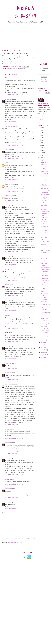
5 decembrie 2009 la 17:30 (15, 280)
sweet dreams (44, 237)
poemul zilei (44, 302)
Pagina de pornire (18, 539)
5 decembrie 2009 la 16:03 (15, 201)
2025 (41, 130)
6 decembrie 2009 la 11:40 (15, 475)
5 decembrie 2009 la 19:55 (15, 311)
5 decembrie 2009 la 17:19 (15, 265)
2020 (41, 143)
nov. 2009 (44, 340)
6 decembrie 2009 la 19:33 (15, 497)
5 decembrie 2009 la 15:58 (15, 159)
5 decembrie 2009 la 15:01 (15, 122)
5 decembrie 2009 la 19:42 (15, 296)
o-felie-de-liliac (9, 163)
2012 (41, 153)
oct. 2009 (43, 342)
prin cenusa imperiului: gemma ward (44, 246)
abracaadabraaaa (45, 230)
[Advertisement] (26, 37)
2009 (41, 160)
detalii (42, 291)
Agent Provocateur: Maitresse (44, 217)
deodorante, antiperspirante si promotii (45, 211)
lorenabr (7, 269)
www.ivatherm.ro (45, 195)
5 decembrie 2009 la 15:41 (15, 145)
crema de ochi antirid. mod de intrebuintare (45, 331)
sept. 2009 (44, 345)
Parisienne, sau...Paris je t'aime (44, 287)
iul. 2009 (43, 350)
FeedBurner (44, 82)
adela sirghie (8, 99)
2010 (41, 157)
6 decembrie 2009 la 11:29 (15, 453)
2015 (41, 145)
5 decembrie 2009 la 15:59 (15, 191)
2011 (41, 155)
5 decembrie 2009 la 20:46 (15, 380)
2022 (41, 138)
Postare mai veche (31, 539)
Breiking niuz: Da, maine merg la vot (45, 314)
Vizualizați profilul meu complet (42, 118)
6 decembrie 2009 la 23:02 (15, 509)
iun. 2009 (43, 352)
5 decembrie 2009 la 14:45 (15, 95)
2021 (41, 140)
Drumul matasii (45, 278)
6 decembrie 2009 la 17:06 (15, 484)
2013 (41, 150)
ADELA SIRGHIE (26, 12)
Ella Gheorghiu (9, 384)
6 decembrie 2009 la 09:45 (15, 425)
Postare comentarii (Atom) (16, 542)
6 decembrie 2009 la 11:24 (15, 438)
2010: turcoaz (44, 258)
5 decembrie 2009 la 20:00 (15, 328)
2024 (41, 133)
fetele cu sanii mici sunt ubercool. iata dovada (45, 269)
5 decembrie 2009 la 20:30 (15, 359)
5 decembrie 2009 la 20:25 (15, 342)
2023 (41, 135)
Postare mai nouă (6, 539)
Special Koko (9, 126)
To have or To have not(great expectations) (45, 190)
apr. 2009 (43, 357)
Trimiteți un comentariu (8, 513)
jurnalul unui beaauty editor (16, 69)
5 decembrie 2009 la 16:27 (15, 252)
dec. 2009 (44, 162)
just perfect (43, 261)
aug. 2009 (44, 347)
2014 (41, 148)
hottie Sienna (44, 326)
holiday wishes (44, 171)
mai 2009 (43, 355)
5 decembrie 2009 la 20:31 (15, 368)
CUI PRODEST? (45, 174)
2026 (41, 128)
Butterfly (8, 285)
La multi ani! (44, 164)
